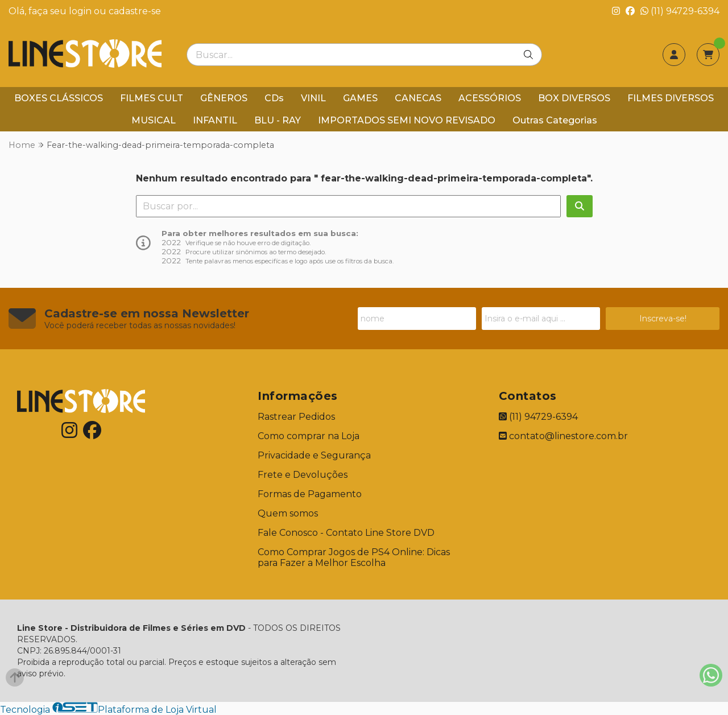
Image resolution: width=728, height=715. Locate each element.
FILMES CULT (152, 98)
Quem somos (288, 513)
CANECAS (418, 98)
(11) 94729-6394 (680, 11)
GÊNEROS (224, 98)
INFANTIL (215, 120)
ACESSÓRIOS (490, 98)
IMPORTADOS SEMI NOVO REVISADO (407, 120)
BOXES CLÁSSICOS (59, 98)
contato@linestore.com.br (563, 436)
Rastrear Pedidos (296, 417)
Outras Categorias (555, 120)
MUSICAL (154, 120)
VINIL (313, 98)
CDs (274, 98)
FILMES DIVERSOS (671, 98)
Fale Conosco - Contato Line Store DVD (346, 533)
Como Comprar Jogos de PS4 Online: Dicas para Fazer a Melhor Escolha (354, 557)
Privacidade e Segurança (314, 455)
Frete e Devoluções (303, 475)
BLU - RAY (278, 120)
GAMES (360, 98)
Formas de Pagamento (310, 494)
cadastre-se (135, 11)
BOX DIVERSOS (574, 98)
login (81, 11)
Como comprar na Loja (309, 436)
